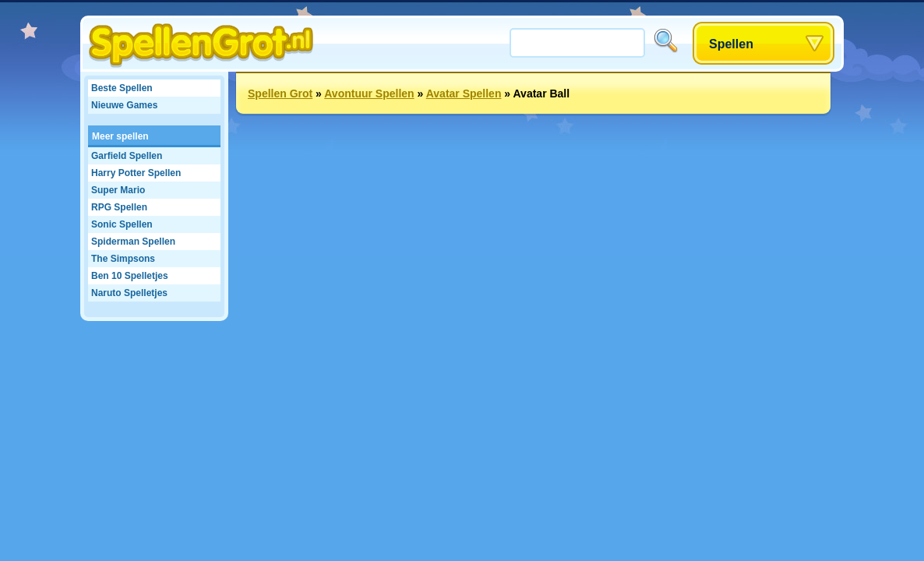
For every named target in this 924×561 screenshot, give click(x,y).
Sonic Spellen (122, 224)
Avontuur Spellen (369, 93)
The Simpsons (123, 259)
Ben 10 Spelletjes (130, 276)
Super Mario (118, 190)
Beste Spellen (122, 88)
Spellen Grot (280, 93)
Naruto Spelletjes (129, 293)
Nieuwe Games (124, 105)
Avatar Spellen (464, 93)
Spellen (731, 44)
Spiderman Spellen (133, 242)
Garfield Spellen (127, 156)
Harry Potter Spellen (136, 173)
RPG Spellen (119, 207)
